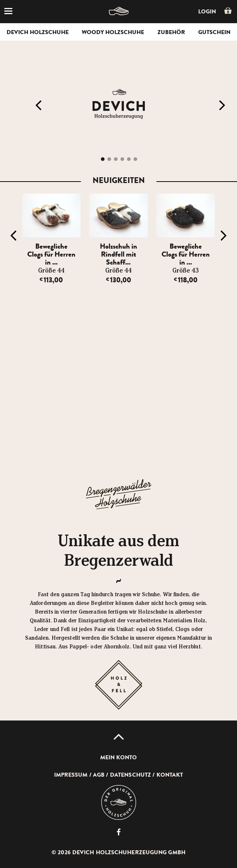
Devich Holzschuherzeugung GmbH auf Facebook (119, 832)
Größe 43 (186, 271)
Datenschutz (130, 775)
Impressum (71, 775)
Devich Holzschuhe (38, 32)
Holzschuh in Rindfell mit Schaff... (118, 254)
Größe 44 (51, 271)
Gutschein (214, 32)
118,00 (186, 280)
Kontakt (170, 775)
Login (207, 12)
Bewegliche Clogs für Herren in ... (51, 254)
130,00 (118, 280)
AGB (99, 775)
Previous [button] (38, 105)
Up (119, 737)
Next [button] (222, 105)
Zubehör (171, 32)
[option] (51, 239)
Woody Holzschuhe (113, 32)
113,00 (51, 280)
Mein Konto (119, 757)
